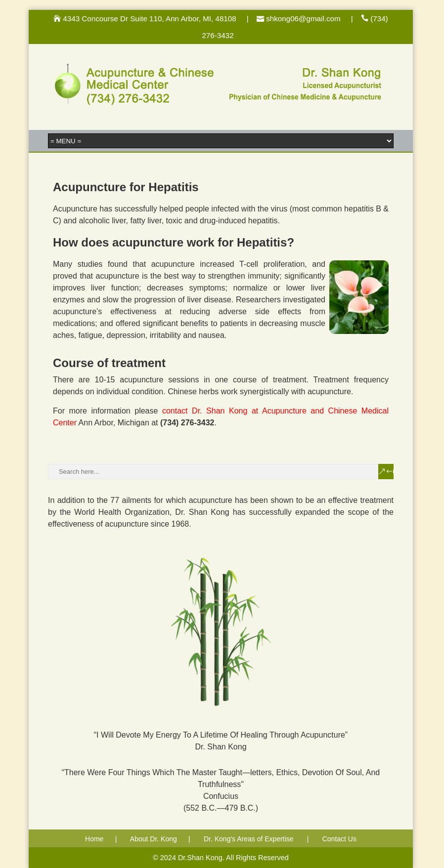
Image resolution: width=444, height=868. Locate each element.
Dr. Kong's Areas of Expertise (249, 839)
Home (94, 839)
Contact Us (339, 839)
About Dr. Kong (154, 839)
